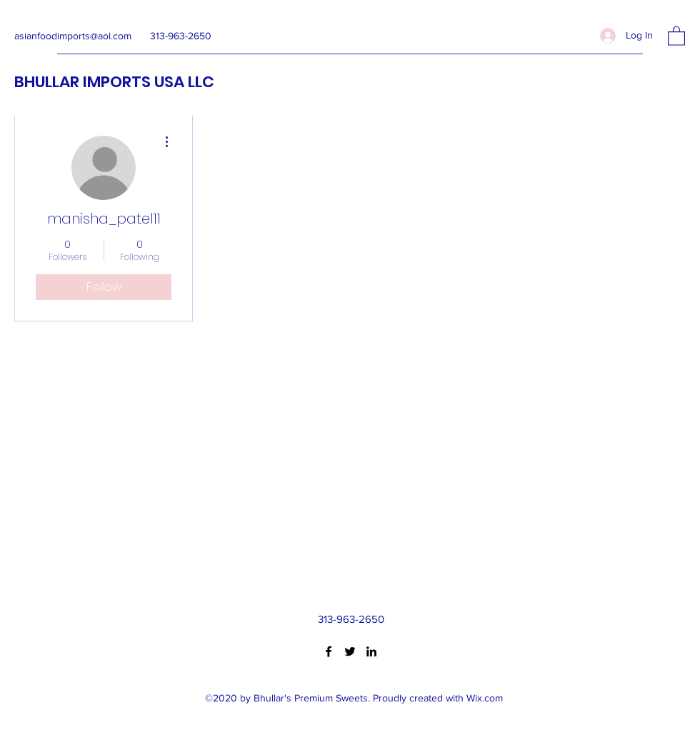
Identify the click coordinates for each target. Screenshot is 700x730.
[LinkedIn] (371, 651)
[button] (676, 35)
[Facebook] (329, 651)
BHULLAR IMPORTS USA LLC (114, 82)
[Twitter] (350, 651)
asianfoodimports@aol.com (73, 36)
